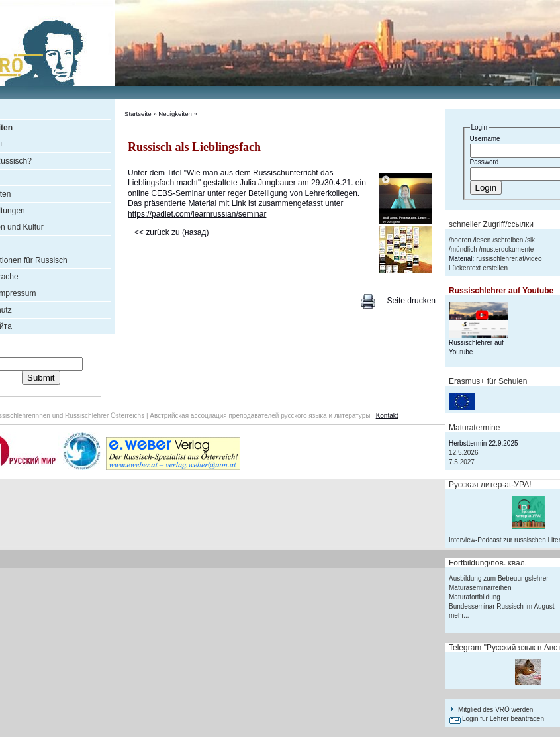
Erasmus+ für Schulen (488, 381)
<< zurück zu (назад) (171, 232)
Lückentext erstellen (478, 268)
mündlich (464, 249)
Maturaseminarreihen (480, 588)
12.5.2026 (464, 453)
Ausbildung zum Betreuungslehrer (499, 578)
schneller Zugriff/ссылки (491, 224)
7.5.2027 (462, 462)
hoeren (461, 240)
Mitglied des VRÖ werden (495, 710)
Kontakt (387, 416)
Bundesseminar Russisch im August (502, 606)
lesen (483, 240)
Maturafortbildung (475, 597)
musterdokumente (507, 249)
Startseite (138, 114)
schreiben (509, 240)
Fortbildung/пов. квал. (488, 563)
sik (531, 240)
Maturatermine (474, 428)
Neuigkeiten (175, 114)
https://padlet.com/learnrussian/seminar (197, 214)
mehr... (459, 615)
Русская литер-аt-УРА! (490, 485)
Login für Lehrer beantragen (503, 719)
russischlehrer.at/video (509, 259)
